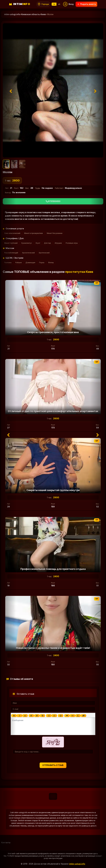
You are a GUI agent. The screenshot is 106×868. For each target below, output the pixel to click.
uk (59, 4)
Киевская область (30, 14)
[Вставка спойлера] (78, 716)
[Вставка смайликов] (61, 716)
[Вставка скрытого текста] (84, 716)
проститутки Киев (79, 272)
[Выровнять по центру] (37, 716)
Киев (43, 14)
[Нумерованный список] (54, 716)
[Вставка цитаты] (67, 716)
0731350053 (53, 201)
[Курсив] (19, 716)
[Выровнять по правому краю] (42, 716)
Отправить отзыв (53, 765)
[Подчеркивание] (25, 716)
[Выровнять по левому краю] (31, 716)
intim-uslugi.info (77, 864)
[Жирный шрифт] (14, 716)
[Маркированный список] (49, 716)
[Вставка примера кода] (72, 716)
